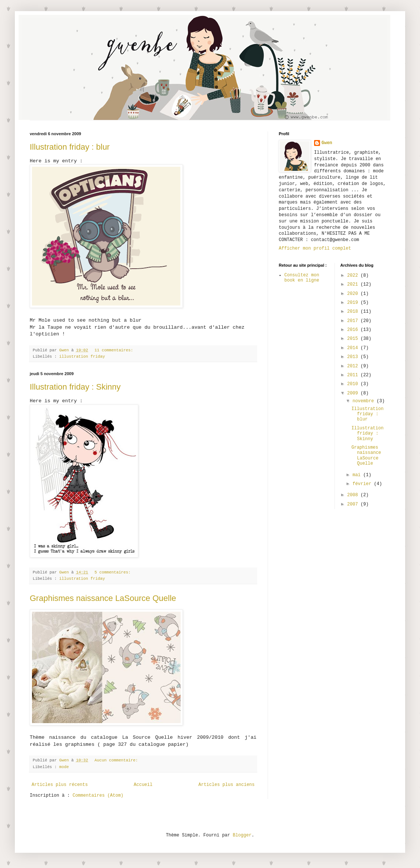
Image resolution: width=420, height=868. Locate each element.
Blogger (242, 835)
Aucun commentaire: (116, 760)
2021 (354, 285)
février (363, 484)
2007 (354, 504)
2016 (354, 330)
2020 (354, 294)
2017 (354, 321)
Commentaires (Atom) (98, 796)
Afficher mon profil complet (315, 248)
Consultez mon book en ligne (302, 278)
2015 (354, 339)
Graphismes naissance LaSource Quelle (103, 598)
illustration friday (82, 357)
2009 (354, 393)
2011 (354, 375)
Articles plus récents (60, 785)
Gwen (327, 143)
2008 (354, 495)
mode (64, 767)
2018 (354, 312)
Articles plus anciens (227, 785)
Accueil (143, 785)
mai (358, 475)
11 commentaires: (114, 350)
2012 (354, 366)
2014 (354, 348)
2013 (354, 357)
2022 (354, 276)
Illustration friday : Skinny (75, 387)
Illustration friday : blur (70, 147)
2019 (354, 303)
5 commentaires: (112, 572)
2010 (354, 384)
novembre (364, 401)
